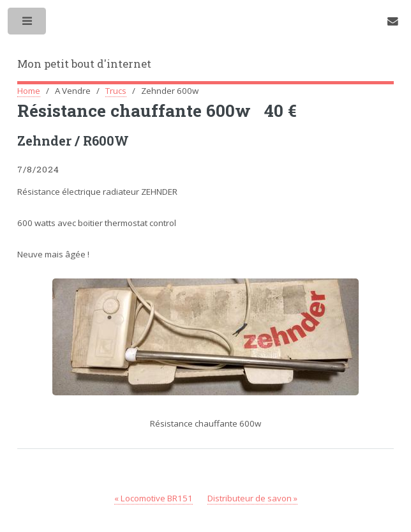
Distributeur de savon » (252, 498)
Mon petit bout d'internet (84, 64)
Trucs (116, 91)
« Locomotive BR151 (153, 498)
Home (29, 91)
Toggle (28, 24)
